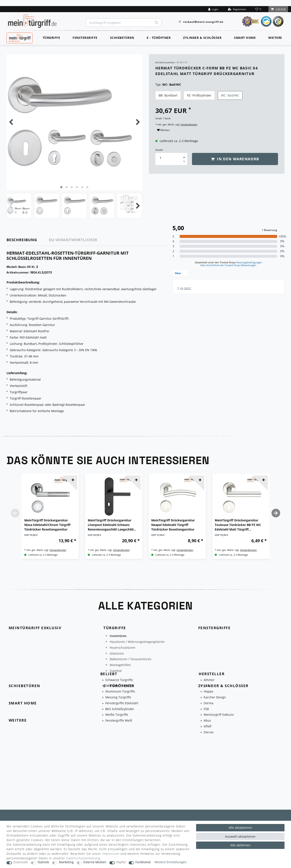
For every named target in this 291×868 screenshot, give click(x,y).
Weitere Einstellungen (171, 862)
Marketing (66, 862)
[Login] (213, 9)
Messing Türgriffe (118, 697)
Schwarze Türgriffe (119, 680)
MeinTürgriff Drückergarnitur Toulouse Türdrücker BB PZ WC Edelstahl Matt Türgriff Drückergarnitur (238, 525)
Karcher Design (215, 697)
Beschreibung (22, 240)
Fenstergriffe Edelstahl (122, 703)
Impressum (111, 854)
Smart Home (245, 38)
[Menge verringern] (184, 162)
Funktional (143, 862)
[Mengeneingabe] (161, 158)
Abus (207, 721)
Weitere (275, 38)
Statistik (43, 862)
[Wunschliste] (258, 9)
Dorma (209, 703)
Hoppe (208, 692)
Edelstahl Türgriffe (119, 686)
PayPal (121, 862)
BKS (206, 686)
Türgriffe (51, 38)
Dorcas (209, 732)
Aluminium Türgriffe (120, 692)
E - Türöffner (159, 38)
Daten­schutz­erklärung (83, 858)
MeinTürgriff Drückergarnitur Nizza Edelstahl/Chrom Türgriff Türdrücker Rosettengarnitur (47, 525)
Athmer (209, 680)
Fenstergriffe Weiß (119, 721)
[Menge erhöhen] (184, 156)
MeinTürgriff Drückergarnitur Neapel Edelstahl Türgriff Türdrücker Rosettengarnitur (173, 525)
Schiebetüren (122, 38)
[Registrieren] (237, 9)
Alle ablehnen (240, 845)
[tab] (28, 240)
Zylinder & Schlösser (202, 38)
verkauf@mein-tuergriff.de (203, 22)
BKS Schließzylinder (120, 709)
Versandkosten (189, 124)
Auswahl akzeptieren (240, 836)
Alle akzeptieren (240, 828)
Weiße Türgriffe (117, 715)
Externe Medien (95, 862)
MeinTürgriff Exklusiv (19, 37)
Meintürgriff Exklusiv (219, 715)
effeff (208, 726)
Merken (163, 130)
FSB (206, 709)
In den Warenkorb (235, 159)
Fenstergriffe (85, 38)
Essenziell (21, 862)
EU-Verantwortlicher (73, 240)
